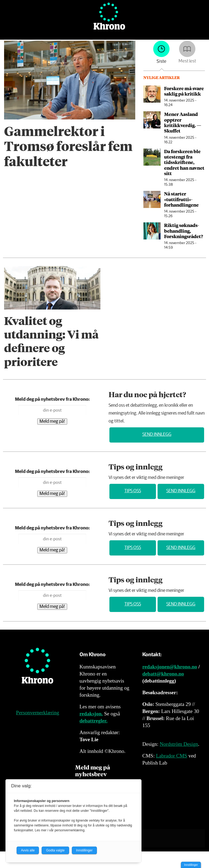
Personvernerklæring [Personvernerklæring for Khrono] (38, 713)
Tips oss (133, 491)
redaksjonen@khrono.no (170, 667)
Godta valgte (55, 850)
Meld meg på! (52, 422)
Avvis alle (28, 850)
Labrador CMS (172, 756)
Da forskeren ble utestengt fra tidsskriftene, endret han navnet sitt (184, 162)
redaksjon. (91, 714)
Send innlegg (157, 435)
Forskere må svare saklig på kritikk (184, 91)
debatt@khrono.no (163, 674)
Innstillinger (191, 865)
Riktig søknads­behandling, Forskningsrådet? (184, 231)
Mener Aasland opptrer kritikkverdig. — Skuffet (183, 122)
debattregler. (93, 721)
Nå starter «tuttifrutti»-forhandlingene (181, 199)
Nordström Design (179, 744)
